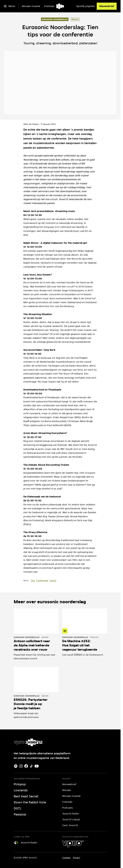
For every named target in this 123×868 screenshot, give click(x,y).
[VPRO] (73, 844)
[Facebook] (26, 766)
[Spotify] (16, 766)
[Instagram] (21, 766)
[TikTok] (31, 766)
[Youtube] (37, 766)
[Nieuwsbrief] (107, 6)
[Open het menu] (10, 6)
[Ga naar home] (60, 6)
